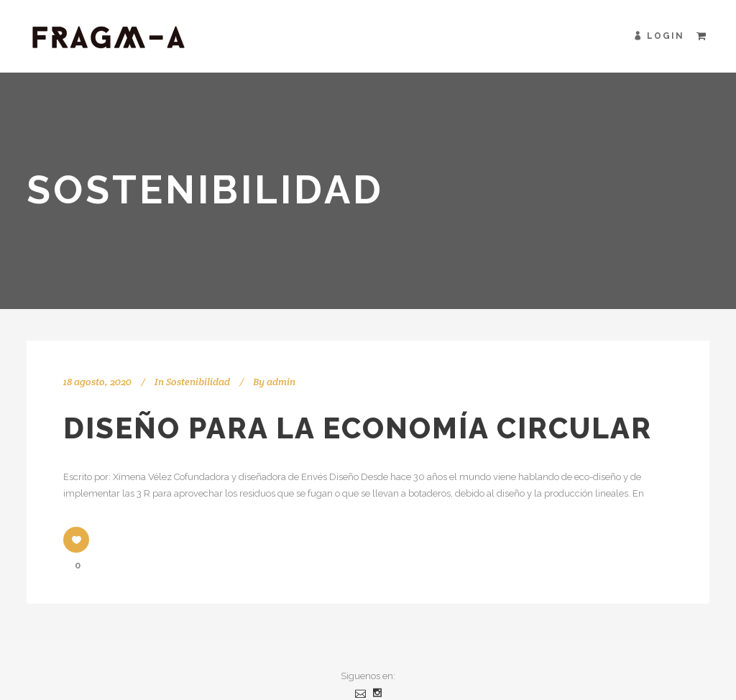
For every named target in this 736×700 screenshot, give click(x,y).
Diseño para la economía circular (358, 428)
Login (666, 36)
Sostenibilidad (198, 382)
